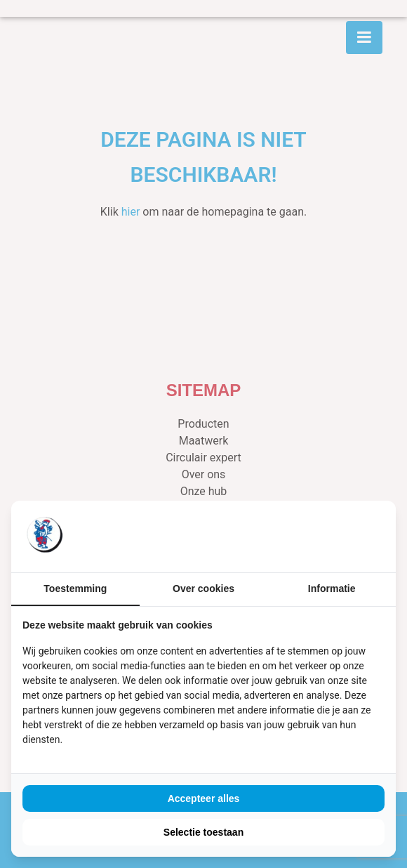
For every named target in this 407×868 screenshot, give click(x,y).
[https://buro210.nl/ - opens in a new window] (332, 537)
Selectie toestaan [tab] (203, 832)
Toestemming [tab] (75, 588)
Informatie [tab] (332, 588)
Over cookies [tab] (203, 588)
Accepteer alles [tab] (204, 798)
